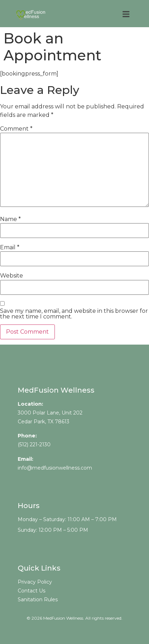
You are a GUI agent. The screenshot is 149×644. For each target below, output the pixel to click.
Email (10, 248)
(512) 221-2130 (34, 445)
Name (10, 219)
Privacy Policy (35, 582)
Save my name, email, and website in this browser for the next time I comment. (74, 314)
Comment (16, 129)
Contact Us (31, 591)
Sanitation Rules (38, 600)
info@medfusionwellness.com (55, 468)
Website (12, 276)
